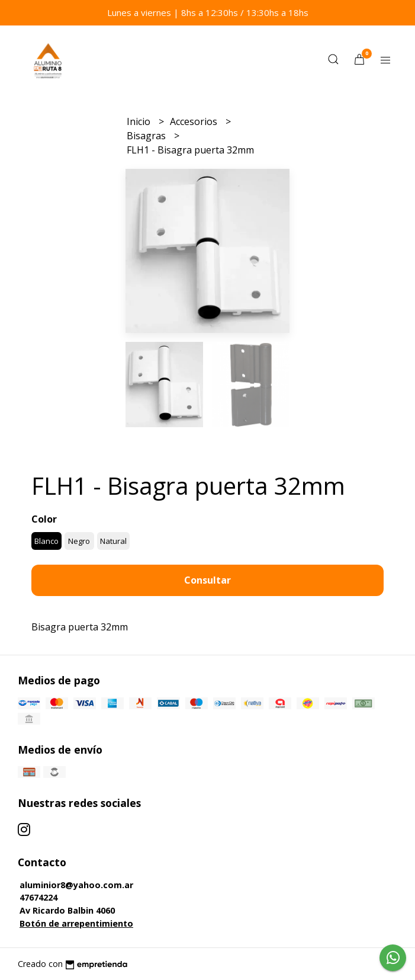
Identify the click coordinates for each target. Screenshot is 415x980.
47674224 (38, 897)
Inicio (140, 121)
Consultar (207, 580)
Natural (113, 541)
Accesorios (195, 121)
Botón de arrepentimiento (76, 923)
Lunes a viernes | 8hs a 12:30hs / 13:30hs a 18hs (208, 12)
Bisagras (147, 136)
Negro (79, 541)
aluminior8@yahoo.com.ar (76, 885)
